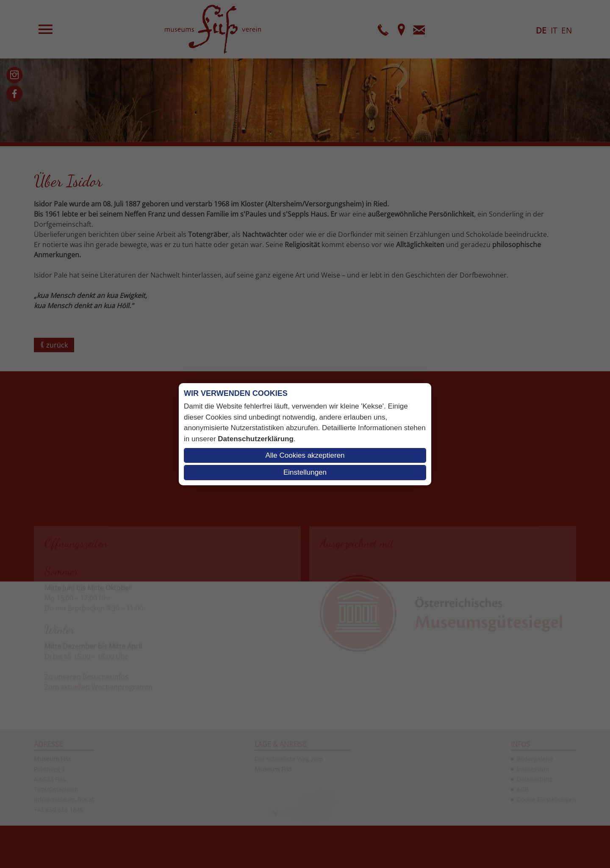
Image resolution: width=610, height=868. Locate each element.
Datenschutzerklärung (256, 439)
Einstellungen (305, 472)
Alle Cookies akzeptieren (305, 455)
